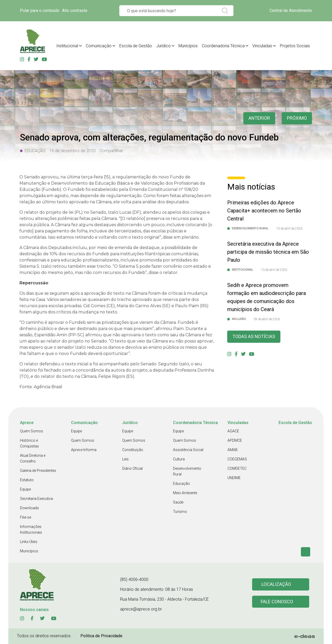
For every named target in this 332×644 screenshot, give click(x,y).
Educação (181, 484)
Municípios (29, 551)
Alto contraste (75, 11)
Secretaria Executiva (36, 499)
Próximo (297, 118)
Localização (276, 584)
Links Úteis (29, 542)
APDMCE (235, 440)
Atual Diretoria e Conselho (33, 458)
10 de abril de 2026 (289, 229)
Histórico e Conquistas (29, 443)
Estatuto (27, 480)
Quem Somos (32, 431)
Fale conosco (277, 602)
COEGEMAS (237, 459)
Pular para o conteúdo (40, 11)
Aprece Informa (84, 450)
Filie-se (26, 517)
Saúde (178, 502)
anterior (259, 118)
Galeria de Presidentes (38, 471)
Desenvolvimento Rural (187, 471)
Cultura (179, 459)
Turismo (180, 512)
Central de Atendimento (291, 11)
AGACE (233, 431)
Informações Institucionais (31, 529)
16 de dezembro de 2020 (72, 151)
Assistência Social (188, 450)
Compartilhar (111, 151)
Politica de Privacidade (101, 636)
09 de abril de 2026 (267, 319)
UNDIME (234, 478)
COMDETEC (237, 468)
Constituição (133, 450)
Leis (125, 459)
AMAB (233, 450)
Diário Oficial (132, 468)
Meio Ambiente (185, 493)
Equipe (25, 489)
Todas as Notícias (254, 337)
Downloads (29, 508)
